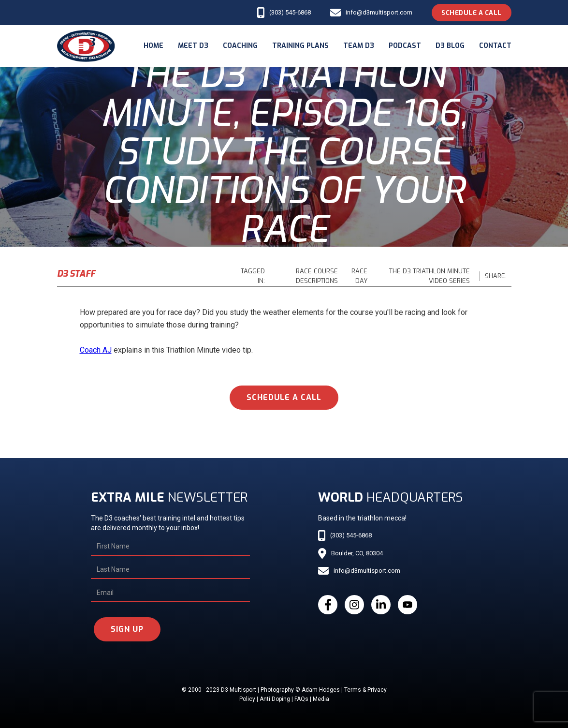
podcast (405, 46)
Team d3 (359, 46)
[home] (86, 46)
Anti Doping (275, 699)
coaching (240, 46)
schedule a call (284, 397)
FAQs (301, 699)
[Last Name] (170, 570)
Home (153, 46)
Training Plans (300, 46)
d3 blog (450, 46)
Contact (495, 46)
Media (321, 699)
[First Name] (170, 547)
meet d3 (193, 46)
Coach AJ (96, 350)
